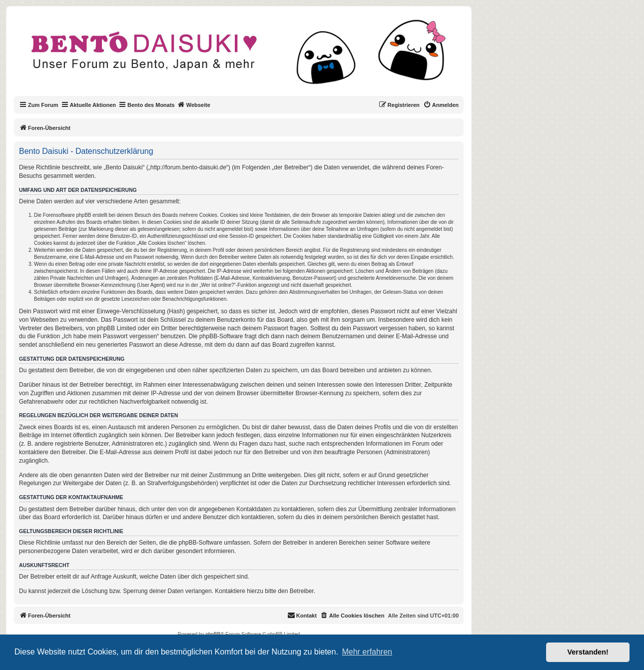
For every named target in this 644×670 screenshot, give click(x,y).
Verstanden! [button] (588, 652)
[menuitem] (441, 105)
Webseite (194, 104)
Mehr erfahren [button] (367, 652)
